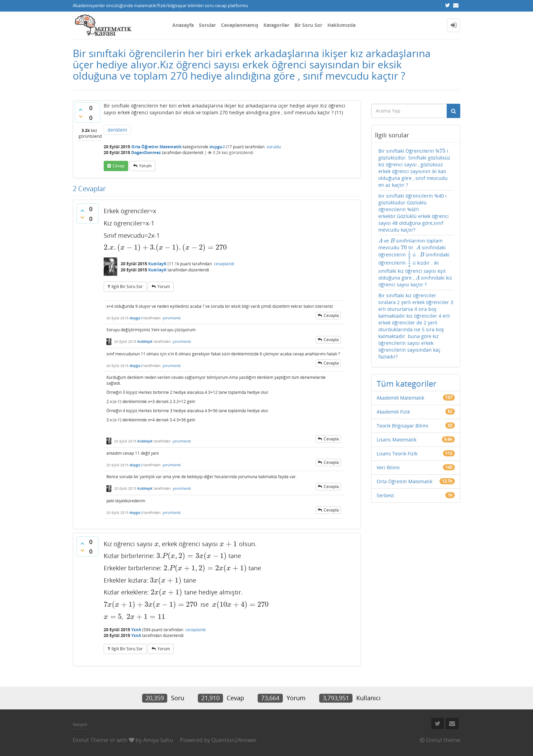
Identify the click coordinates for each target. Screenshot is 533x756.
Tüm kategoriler (407, 383)
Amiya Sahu (158, 740)
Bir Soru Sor (308, 25)
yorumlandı (172, 318)
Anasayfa (183, 25)
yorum (145, 166)
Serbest (385, 495)
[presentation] (165, 247)
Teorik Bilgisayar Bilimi (402, 426)
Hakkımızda (341, 25)
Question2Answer (234, 740)
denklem (117, 130)
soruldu (274, 147)
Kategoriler (276, 25)
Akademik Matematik (400, 398)
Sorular (207, 25)
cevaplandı (224, 264)
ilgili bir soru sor (127, 287)
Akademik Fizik (393, 412)
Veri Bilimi (388, 467)
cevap (118, 166)
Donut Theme (90, 740)
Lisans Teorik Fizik (397, 453)
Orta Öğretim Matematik (156, 147)
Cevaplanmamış (240, 25)
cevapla (331, 315)
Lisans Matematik (397, 440)
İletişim (80, 724)
